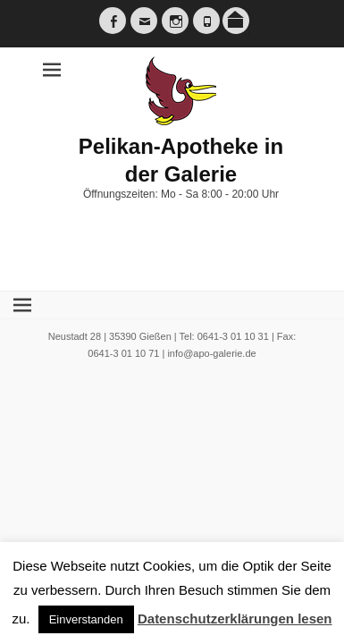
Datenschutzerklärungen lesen (235, 619)
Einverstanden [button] (86, 619)
